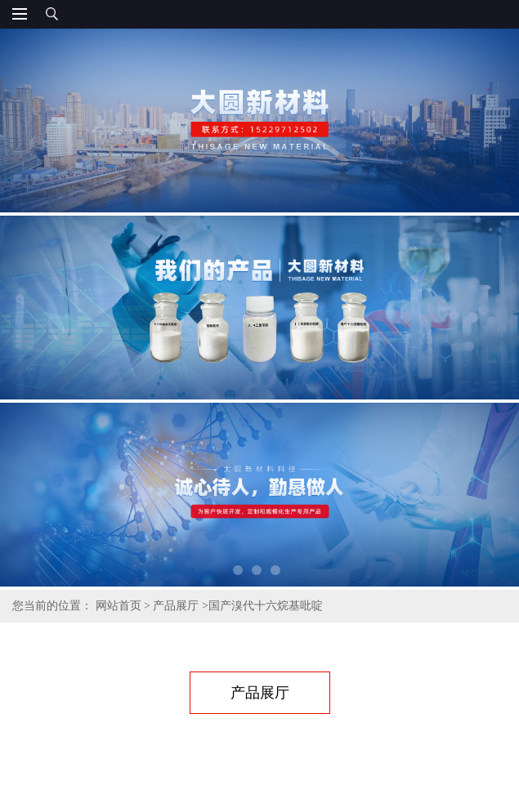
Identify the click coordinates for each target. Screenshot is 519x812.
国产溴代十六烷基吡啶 (266, 606)
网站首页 (119, 606)
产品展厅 (176, 606)
